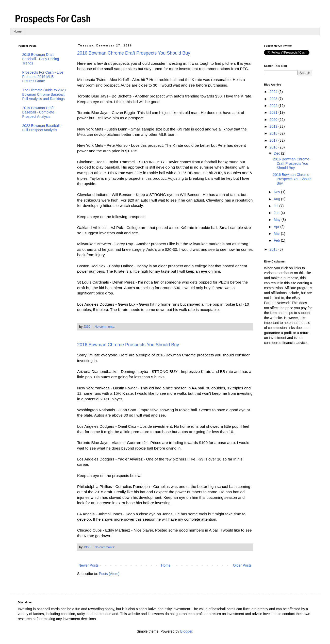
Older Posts (242, 565)
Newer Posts (88, 565)
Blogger (186, 631)
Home (18, 31)
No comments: (105, 327)
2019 (274, 126)
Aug (277, 199)
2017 (274, 140)
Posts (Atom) (109, 574)
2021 (274, 112)
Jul (276, 206)
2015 (274, 249)
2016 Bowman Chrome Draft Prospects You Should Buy (134, 53)
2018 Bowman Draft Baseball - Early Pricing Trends (41, 59)
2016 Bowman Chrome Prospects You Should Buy (128, 345)
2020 (274, 120)
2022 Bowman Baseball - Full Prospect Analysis (42, 128)
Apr (277, 227)
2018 (274, 133)
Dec (277, 153)
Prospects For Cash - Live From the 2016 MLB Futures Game (43, 77)
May (277, 220)
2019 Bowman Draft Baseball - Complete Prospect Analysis (38, 112)
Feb (277, 240)
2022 (274, 106)
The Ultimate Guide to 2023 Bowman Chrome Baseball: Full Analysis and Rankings (44, 94)
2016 (274, 147)
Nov (277, 192)
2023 (274, 99)
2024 (274, 92)
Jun (277, 213)
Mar (277, 234)
